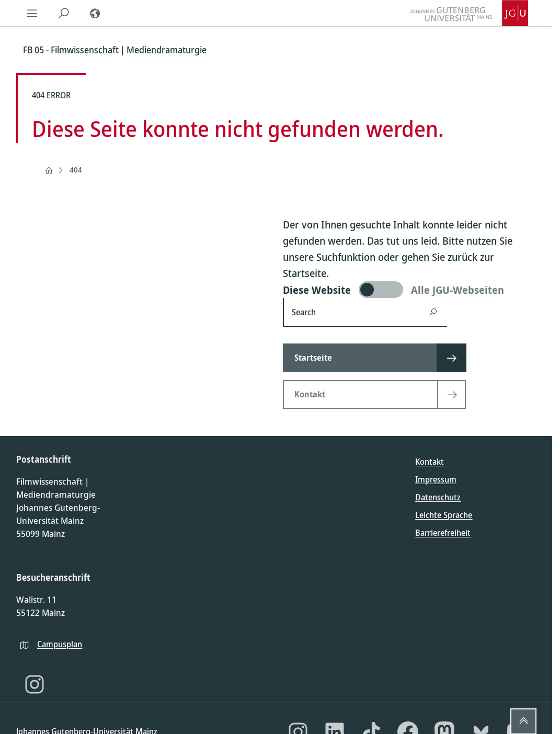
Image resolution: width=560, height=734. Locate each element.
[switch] (409, 290)
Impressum (436, 479)
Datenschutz (438, 497)
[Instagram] (35, 684)
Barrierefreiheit (443, 533)
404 (76, 170)
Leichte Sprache (444, 515)
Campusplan (60, 644)
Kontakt (430, 462)
